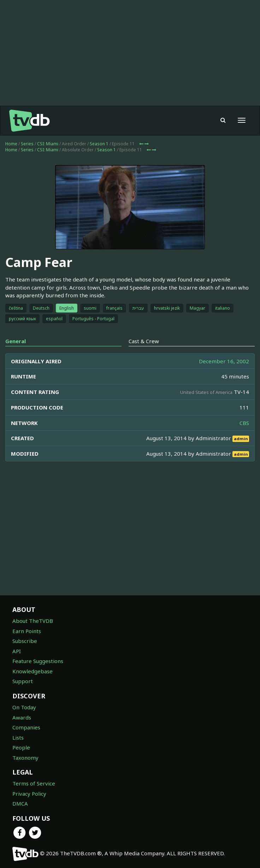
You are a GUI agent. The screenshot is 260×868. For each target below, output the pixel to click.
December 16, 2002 (224, 361)
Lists (18, 738)
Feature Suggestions (38, 661)
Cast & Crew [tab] (144, 341)
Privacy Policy (29, 794)
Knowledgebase (32, 671)
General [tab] (16, 341)
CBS (244, 423)
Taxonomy (25, 758)
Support (23, 681)
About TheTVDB (33, 621)
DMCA (20, 803)
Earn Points (27, 631)
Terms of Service (34, 783)
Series (27, 144)
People (21, 747)
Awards (22, 717)
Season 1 (99, 144)
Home (11, 144)
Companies (26, 727)
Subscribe (25, 641)
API (17, 651)
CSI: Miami (48, 144)
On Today (24, 707)
